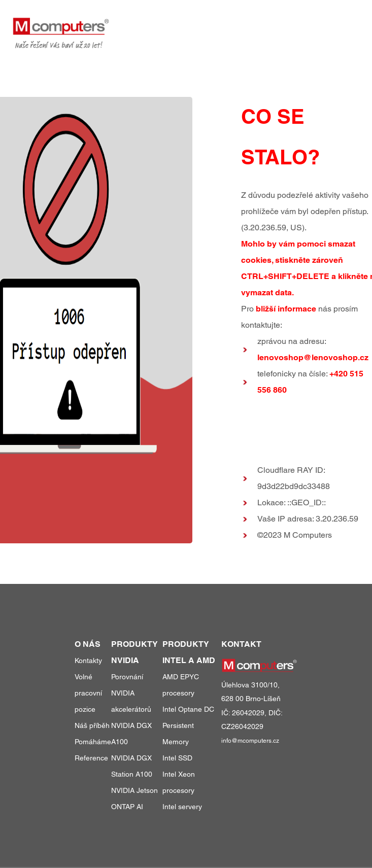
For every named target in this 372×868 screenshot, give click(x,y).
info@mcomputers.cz (250, 741)
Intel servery (182, 807)
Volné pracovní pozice (88, 693)
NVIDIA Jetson (134, 790)
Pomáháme (93, 742)
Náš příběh (92, 725)
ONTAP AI (127, 807)
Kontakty (88, 661)
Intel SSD (177, 758)
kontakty (341, 25)
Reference (91, 758)
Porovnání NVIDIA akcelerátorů (131, 693)
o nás (299, 25)
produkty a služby (174, 25)
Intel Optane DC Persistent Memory (188, 725)
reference (252, 25)
